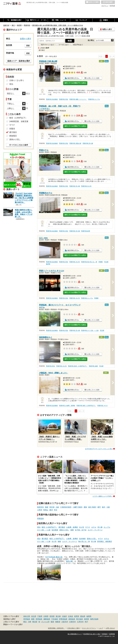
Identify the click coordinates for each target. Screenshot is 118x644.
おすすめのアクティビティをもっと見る (99, 449)
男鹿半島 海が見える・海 (89, 262)
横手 (99, 507)
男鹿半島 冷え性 (86, 186)
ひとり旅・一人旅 (44, 530)
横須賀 (35, 622)
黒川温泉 (80, 619)
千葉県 (40, 616)
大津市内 (80, 622)
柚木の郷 (69, 561)
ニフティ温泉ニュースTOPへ (103, 496)
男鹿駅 (101, 262)
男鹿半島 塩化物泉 (52, 99)
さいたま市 (45, 622)
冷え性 (82, 527)
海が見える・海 (84, 541)
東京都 (58, 616)
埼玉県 (34, 616)
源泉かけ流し (64, 530)
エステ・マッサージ (95, 530)
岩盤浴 (12, 129)
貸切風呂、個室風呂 (105, 541)
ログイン (105, 6)
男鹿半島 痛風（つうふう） (78, 99)
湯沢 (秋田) (92, 507)
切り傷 (100, 527)
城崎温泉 (47, 619)
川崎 (29, 622)
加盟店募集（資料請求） (56, 628)
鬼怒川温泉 (94, 619)
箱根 (33, 619)
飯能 (52, 622)
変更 (28, 46)
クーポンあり (64, 45)
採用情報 (112, 634)
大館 (108, 507)
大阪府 (64, 616)
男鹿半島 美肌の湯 (75, 143)
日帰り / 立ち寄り (17, 80)
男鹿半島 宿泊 (64, 99)
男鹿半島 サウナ (102, 406)
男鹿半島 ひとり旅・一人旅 (90, 330)
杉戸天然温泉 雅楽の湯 (54, 557)
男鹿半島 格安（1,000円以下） (78, 366)
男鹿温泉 (40, 518)
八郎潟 (40, 510)
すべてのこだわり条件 (19, 145)
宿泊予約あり (78, 45)
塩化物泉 (55, 530)
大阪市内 (65, 622)
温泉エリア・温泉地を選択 (19, 61)
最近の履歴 (108, 2)
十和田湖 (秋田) (66, 507)
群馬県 (52, 616)
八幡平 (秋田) (78, 507)
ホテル (94, 527)
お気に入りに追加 (93, 78)
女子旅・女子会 (81, 530)
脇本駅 (48, 264)
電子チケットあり (48, 45)
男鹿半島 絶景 (86, 231)
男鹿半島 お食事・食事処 (67, 406)
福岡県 (89, 616)
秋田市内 (40, 507)
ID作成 (112, 6)
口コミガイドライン (89, 628)
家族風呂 (13, 136)
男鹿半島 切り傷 (88, 143)
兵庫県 (46, 616)
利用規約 (105, 634)
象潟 (51, 510)
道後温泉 (72, 619)
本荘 (56, 510)
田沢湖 (52, 507)
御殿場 (58, 622)
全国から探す (26, 39)
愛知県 (83, 616)
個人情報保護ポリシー (75, 634)
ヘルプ (101, 628)
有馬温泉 (39, 619)
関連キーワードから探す (13, 624)
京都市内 (72, 622)
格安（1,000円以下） (50, 527)
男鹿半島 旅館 (93, 366)
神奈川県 (27, 616)
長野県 (77, 616)
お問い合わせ (110, 628)
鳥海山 (46, 510)
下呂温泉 (55, 619)
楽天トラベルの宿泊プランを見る (75, 83)
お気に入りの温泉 (93, 2)
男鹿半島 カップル (94, 99)
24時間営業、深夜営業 (19, 121)
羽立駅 (106, 262)
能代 (104, 507)
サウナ (88, 527)
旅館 (72, 530)
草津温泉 (27, 619)
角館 (47, 507)
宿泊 (39, 527)
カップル (107, 527)
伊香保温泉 (63, 619)
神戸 (86, 622)
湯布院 (86, 619)
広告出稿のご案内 (74, 628)
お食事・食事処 (72, 527)
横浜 (25, 622)
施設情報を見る (73, 78)
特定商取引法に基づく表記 (92, 634)
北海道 (70, 616)
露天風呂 (62, 527)
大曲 (57, 507)
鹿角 (85, 507)
